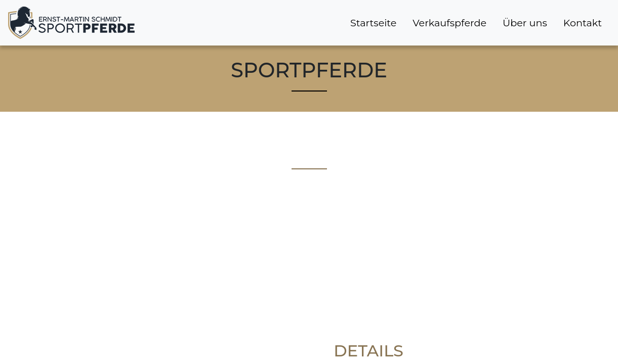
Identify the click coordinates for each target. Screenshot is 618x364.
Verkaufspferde (449, 23)
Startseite (373, 23)
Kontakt (583, 23)
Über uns (525, 23)
